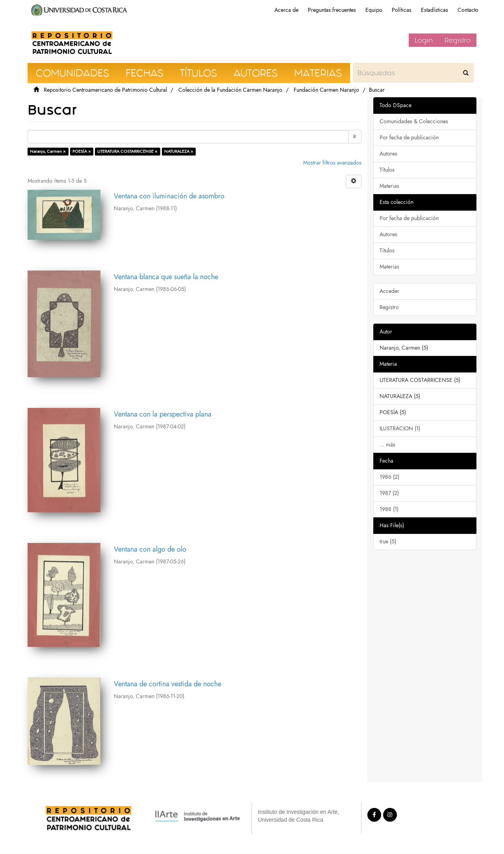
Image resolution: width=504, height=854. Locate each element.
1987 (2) (389, 493)
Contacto (468, 10)
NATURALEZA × (179, 151)
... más (387, 445)
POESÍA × (82, 151)
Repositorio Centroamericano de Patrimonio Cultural (105, 90)
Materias (389, 186)
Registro (458, 40)
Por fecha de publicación (409, 138)
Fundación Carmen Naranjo (326, 90)
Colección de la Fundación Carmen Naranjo (230, 90)
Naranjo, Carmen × (48, 151)
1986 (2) (389, 477)
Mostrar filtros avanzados (332, 163)
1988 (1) (389, 509)
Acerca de (286, 10)
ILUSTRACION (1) (400, 429)
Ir (355, 136)
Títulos (387, 170)
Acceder (389, 291)
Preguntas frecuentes (332, 10)
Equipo (374, 10)
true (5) (388, 542)
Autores (388, 154)
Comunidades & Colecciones (414, 121)
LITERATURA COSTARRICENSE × (127, 151)
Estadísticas (435, 10)
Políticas (402, 10)
